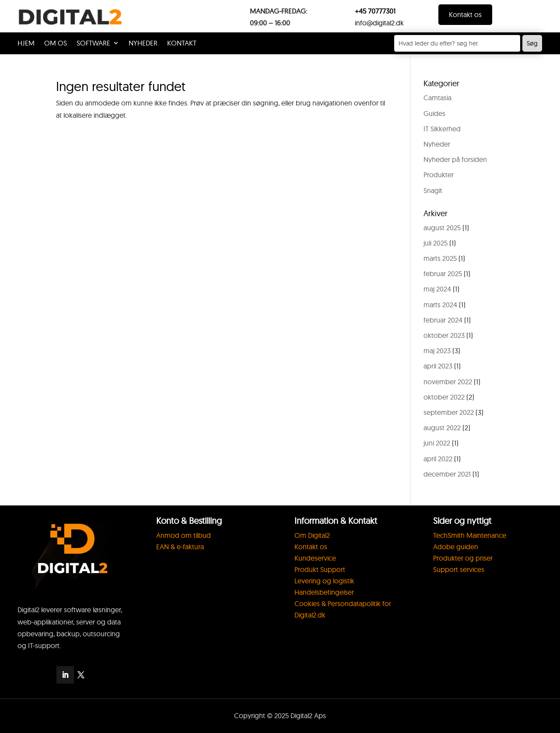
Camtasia (437, 98)
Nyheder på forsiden (455, 159)
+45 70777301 (375, 11)
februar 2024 (443, 320)
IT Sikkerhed (442, 129)
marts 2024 (440, 305)
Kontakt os (465, 14)
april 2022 (438, 459)
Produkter (439, 175)
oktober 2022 (444, 397)
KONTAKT (182, 44)
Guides (434, 113)
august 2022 (442, 428)
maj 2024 (437, 289)
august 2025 (442, 228)
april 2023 (438, 366)
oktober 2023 (444, 335)
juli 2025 (436, 243)
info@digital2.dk (379, 23)
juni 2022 (437, 443)
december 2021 (447, 474)
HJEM (26, 44)
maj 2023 (437, 351)
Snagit (433, 190)
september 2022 (449, 412)
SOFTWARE (93, 44)
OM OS (56, 44)
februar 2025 (443, 274)
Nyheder (143, 44)
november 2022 (448, 382)
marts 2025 (440, 258)
